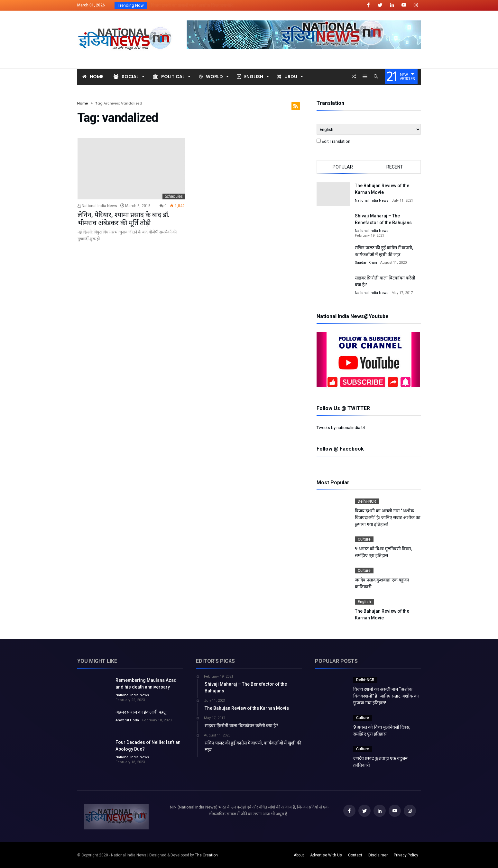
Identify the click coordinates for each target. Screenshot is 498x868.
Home (83, 103)
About (299, 855)
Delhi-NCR (367, 501)
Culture (364, 539)
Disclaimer (378, 855)
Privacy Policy (406, 855)
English (364, 602)
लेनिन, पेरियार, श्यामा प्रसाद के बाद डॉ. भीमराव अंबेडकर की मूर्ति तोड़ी (124, 219)
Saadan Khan (366, 263)
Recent (395, 167)
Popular (343, 167)
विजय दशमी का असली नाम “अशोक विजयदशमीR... (192, 5)
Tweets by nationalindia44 (341, 428)
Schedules (174, 196)
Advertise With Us (326, 855)
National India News (97, 206)
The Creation (206, 855)
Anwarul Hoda (127, 720)
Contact (355, 855)
